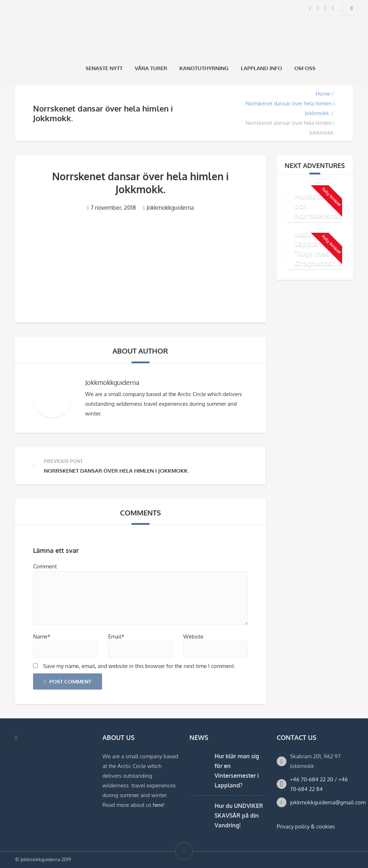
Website (193, 637)
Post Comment (68, 681)
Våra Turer (151, 68)
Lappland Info (261, 68)
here (158, 805)
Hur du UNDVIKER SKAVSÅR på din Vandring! (239, 815)
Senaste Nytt (104, 68)
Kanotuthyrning (204, 68)
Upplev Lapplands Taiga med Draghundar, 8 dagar (318, 253)
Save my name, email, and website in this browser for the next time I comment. (139, 666)
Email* (116, 637)
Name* (42, 637)
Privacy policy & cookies (306, 826)
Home (323, 94)
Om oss (305, 68)
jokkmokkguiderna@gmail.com (328, 802)
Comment (45, 566)
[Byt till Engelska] (350, 68)
